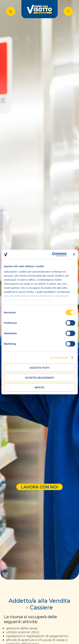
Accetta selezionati (39, 377)
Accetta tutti (39, 368)
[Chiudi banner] (74, 254)
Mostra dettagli (59, 357)
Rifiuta (39, 387)
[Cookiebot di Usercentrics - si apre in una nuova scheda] (52, 254)
